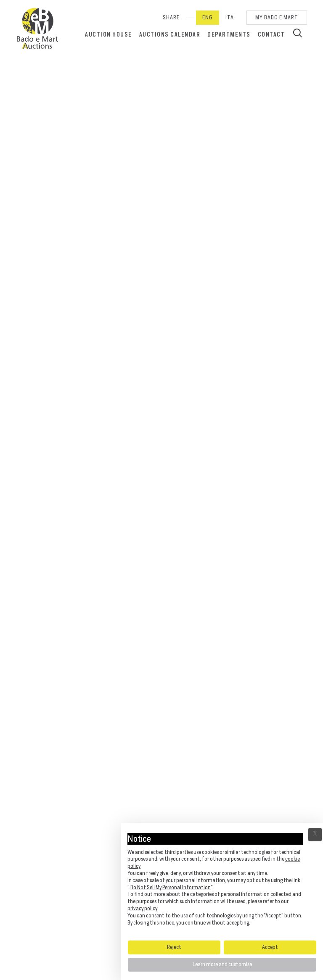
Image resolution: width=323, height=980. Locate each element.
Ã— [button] (315, 835)
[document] (222, 881)
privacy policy (142, 908)
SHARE (171, 17)
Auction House (109, 34)
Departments (229, 34)
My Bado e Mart (277, 17)
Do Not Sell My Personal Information (171, 887)
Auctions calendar (170, 34)
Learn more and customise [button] (222, 964)
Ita (230, 17)
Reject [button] (174, 947)
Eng (208, 17)
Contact (271, 34)
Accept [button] (270, 947)
